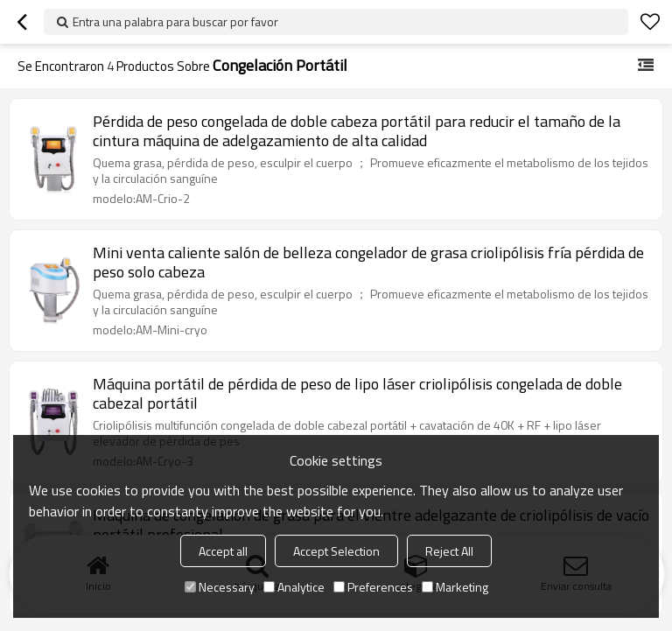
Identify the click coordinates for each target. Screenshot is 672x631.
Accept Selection (336, 551)
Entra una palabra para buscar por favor (175, 21)
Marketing (455, 587)
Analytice (294, 587)
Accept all (223, 551)
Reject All (449, 551)
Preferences (373, 587)
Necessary (220, 587)
